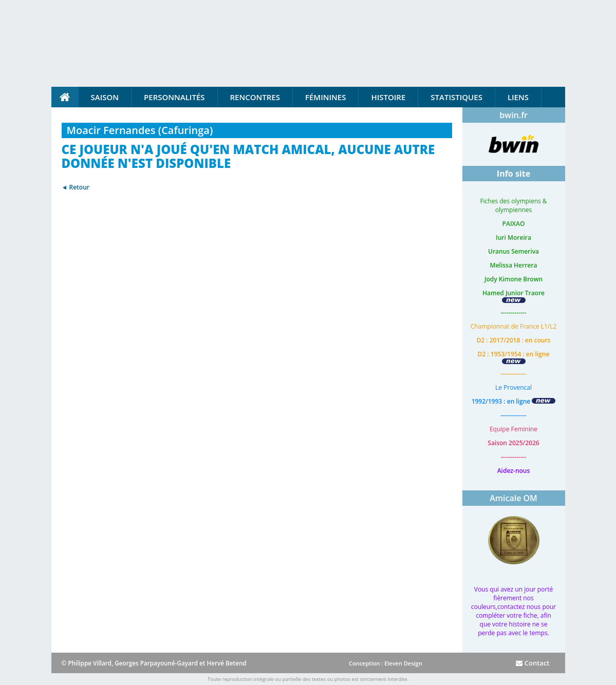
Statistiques (456, 97)
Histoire (388, 97)
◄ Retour (76, 187)
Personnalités (174, 97)
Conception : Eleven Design (386, 663)
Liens (518, 97)
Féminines (325, 97)
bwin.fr (514, 115)
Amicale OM (514, 498)
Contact (533, 663)
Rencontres (255, 97)
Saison (105, 97)
